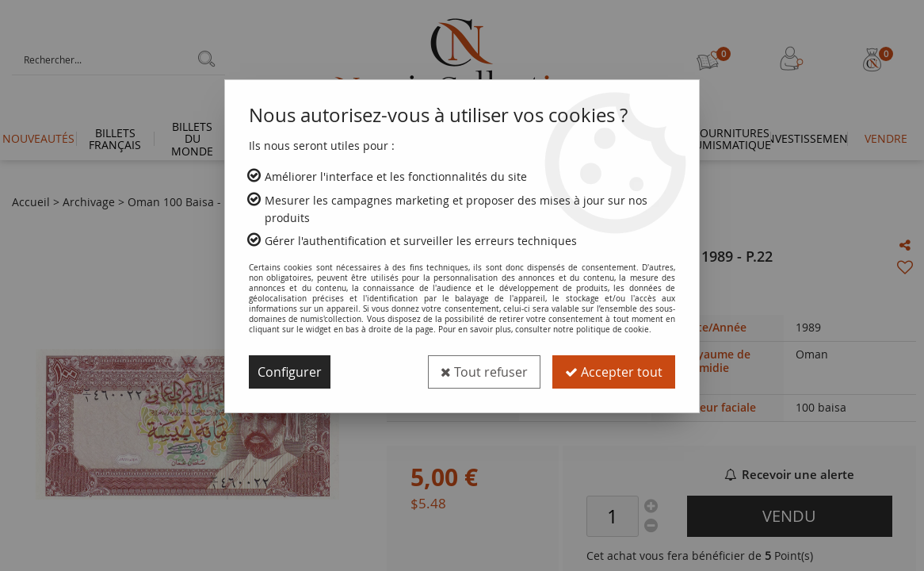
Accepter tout (614, 372)
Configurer (290, 372)
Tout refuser (484, 372)
